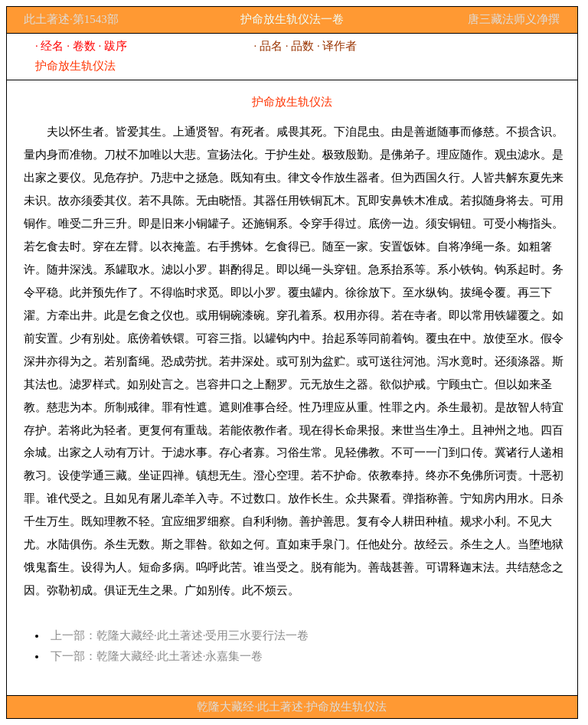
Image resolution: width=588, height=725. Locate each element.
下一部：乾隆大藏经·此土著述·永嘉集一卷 (157, 656)
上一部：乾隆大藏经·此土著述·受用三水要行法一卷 (180, 635)
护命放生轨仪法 (75, 66)
